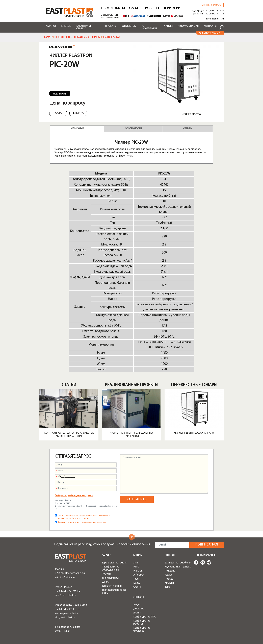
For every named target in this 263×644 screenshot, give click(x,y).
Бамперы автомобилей (178, 563)
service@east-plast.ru (67, 613)
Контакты (210, 26)
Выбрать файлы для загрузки (74, 496)
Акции (168, 26)
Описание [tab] (77, 129)
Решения (170, 555)
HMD (136, 567)
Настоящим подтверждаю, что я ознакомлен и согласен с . (84, 517)
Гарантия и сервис (84, 27)
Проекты (111, 26)
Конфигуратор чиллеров (142, 629)
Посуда (169, 579)
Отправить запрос (211, 5)
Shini (136, 563)
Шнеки (106, 582)
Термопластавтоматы (121, 9)
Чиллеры (96, 37)
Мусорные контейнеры (178, 567)
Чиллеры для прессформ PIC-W (194, 433)
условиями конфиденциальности (73, 518)
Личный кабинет (205, 555)
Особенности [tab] (133, 129)
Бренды (66, 26)
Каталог (51, 26)
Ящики (168, 575)
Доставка (139, 609)
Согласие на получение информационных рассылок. (82, 522)
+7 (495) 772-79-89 (215, 11)
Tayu (136, 579)
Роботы (152, 9)
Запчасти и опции (112, 586)
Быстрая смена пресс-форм (114, 591)
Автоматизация (188, 26)
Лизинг (137, 613)
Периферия (173, 9)
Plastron (138, 571)
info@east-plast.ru (215, 19)
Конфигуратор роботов (142, 622)
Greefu (137, 587)
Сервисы (138, 597)
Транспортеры (110, 578)
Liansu (137, 583)
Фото (58, 113)
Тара (167, 587)
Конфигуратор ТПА (144, 617)
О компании (150, 27)
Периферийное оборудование (72, 37)
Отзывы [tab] (188, 129)
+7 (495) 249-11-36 (215, 14)
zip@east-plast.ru (65, 617)
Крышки (169, 583)
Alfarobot (139, 575)
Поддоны (170, 571)
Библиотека (129, 26)
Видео (78, 113)
